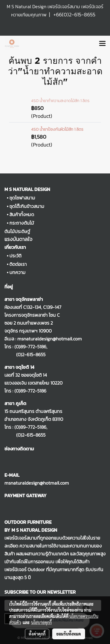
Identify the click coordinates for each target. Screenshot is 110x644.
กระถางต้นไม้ (22, 223)
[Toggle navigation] (102, 44)
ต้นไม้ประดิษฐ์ (17, 231)
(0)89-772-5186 (30, 347)
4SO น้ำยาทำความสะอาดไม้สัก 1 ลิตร (60, 101)
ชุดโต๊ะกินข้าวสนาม (27, 206)
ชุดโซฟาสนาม (22, 198)
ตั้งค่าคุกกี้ (37, 634)
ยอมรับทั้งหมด (69, 634)
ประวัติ (15, 256)
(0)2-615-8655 (25, 354)
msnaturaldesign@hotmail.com (37, 483)
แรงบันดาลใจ (18, 239)
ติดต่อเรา (18, 264)
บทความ (17, 272)
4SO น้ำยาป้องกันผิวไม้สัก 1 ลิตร (57, 129)
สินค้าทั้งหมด (22, 214)
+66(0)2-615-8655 (74, 14)
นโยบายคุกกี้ (41, 622)
